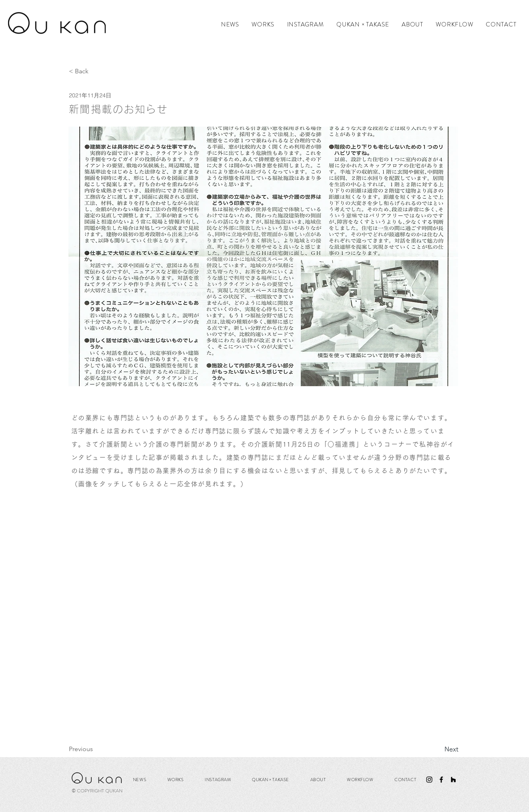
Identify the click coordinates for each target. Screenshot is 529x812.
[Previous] (95, 749)
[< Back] (95, 72)
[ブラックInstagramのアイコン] (429, 780)
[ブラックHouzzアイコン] (453, 780)
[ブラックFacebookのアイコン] (441, 780)
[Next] (438, 749)
